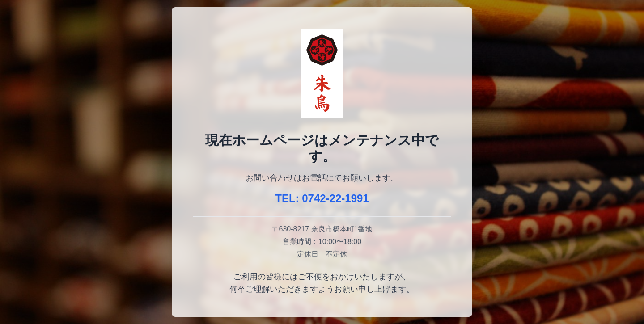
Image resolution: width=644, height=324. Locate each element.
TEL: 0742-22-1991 (322, 198)
